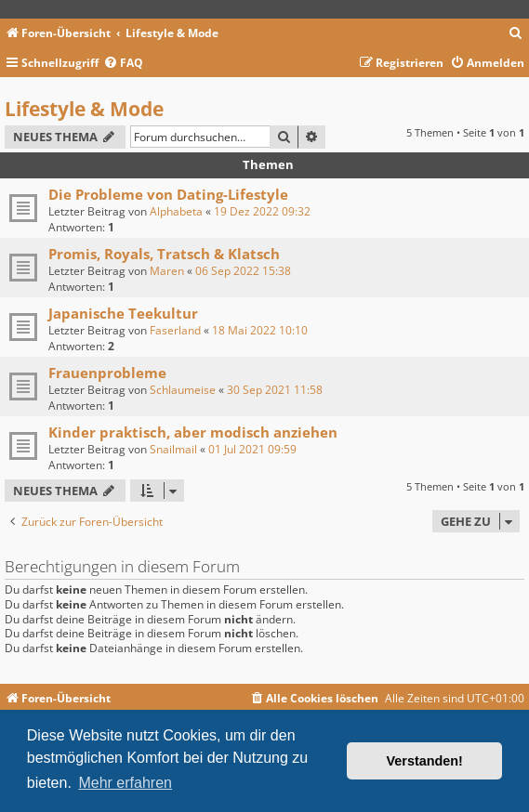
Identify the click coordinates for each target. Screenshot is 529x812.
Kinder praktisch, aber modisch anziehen (193, 432)
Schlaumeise (183, 390)
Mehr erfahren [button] (125, 783)
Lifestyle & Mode (84, 109)
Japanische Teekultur (123, 313)
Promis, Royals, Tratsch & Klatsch (164, 254)
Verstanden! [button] (425, 761)
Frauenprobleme (107, 373)
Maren (167, 271)
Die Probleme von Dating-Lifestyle (168, 194)
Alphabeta (176, 211)
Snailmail (173, 449)
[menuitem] (516, 34)
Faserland (175, 330)
